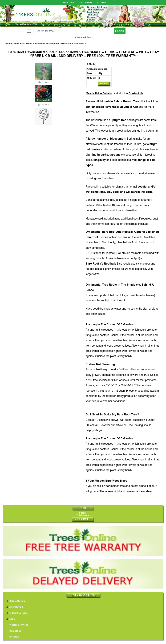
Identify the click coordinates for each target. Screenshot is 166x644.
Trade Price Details (99, 94)
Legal (11, 619)
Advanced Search (85, 37)
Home (9, 44)
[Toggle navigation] (29, 31)
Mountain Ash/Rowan (73, 44)
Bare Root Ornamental (47, 44)
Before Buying (15, 601)
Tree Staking (135, 425)
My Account (69, 3)
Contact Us (136, 94)
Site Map (13, 637)
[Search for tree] (73, 31)
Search (120, 31)
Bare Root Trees (23, 44)
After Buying (15, 607)
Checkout (102, 3)
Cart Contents (86, 3)
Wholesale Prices (17, 625)
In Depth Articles (17, 613)
